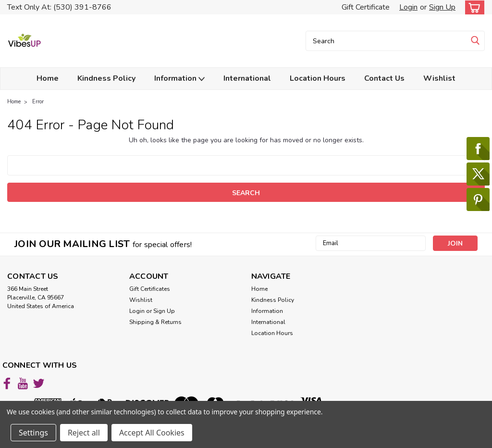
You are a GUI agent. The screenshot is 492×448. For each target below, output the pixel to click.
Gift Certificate (366, 7)
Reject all (84, 433)
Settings (33, 433)
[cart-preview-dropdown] (473, 7)
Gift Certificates (150, 289)
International (247, 78)
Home (48, 78)
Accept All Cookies (152, 433)
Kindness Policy (106, 78)
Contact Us (384, 78)
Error (38, 102)
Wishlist (439, 78)
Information (179, 79)
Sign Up (442, 7)
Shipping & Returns (155, 322)
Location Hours (318, 78)
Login (408, 7)
